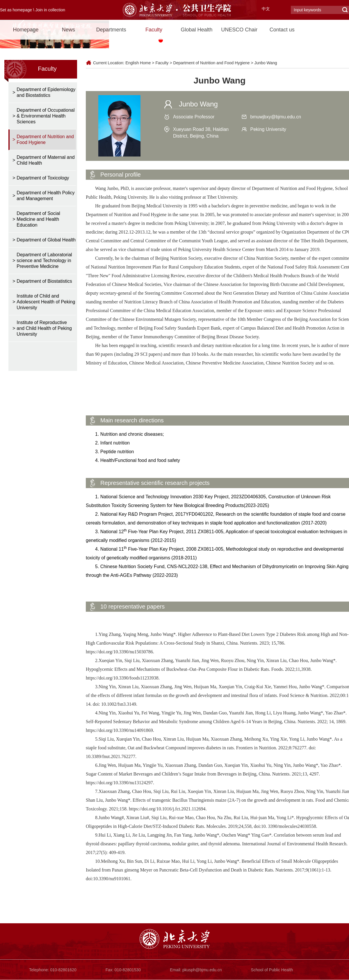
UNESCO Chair (239, 30)
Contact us (282, 30)
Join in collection (50, 10)
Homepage (26, 30)
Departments (111, 30)
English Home (138, 63)
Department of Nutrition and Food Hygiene (212, 63)
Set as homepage (16, 10)
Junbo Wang (266, 63)
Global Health (196, 30)
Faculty (154, 30)
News (68, 30)
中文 (266, 9)
